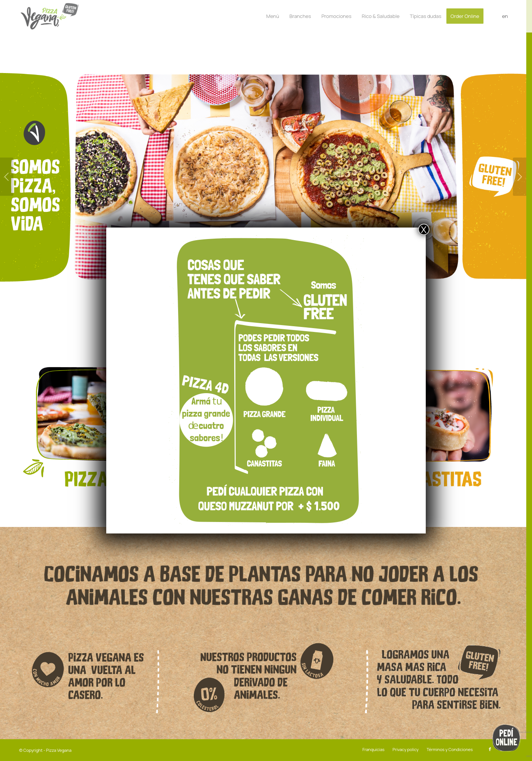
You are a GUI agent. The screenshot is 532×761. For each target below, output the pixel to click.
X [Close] (424, 229)
